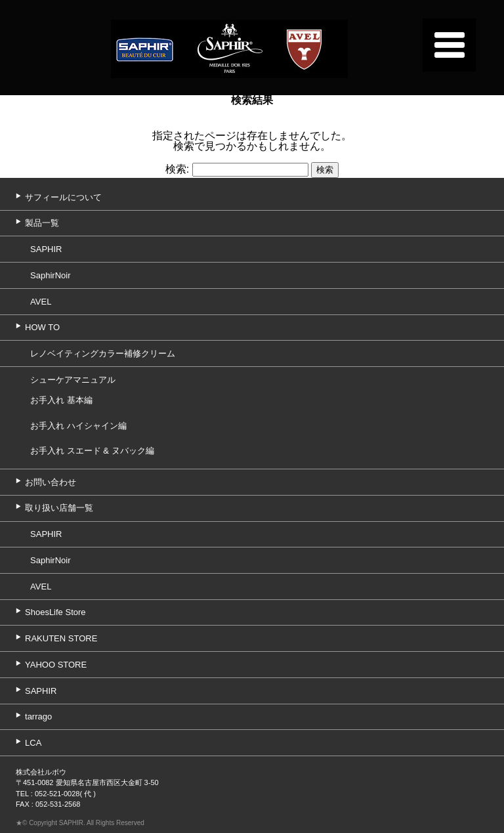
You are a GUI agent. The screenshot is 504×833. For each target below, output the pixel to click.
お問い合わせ (51, 482)
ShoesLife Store (55, 612)
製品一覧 (42, 223)
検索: (177, 169)
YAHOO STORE (56, 665)
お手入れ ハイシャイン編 (78, 426)
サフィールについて (63, 197)
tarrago (38, 716)
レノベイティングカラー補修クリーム (103, 353)
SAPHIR (46, 249)
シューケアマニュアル (73, 380)
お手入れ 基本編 (61, 400)
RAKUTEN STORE (61, 638)
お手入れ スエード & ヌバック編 (92, 451)
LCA (33, 743)
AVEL (41, 302)
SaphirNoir (50, 275)
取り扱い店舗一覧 (59, 508)
